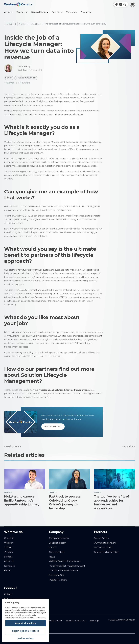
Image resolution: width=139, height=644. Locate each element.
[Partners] (22, 12)
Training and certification (107, 552)
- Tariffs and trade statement (64, 571)
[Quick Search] (125, 4)
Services (8, 557)
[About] (8, 12)
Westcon (9, 543)
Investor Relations (58, 580)
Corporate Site (56, 575)
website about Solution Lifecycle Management (64, 390)
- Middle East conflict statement (65, 561)
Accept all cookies (26, 623)
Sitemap (94, 620)
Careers (53, 547)
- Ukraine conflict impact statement (67, 566)
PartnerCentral (102, 538)
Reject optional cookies (26, 631)
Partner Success (53, 426)
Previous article (13, 446)
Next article (128, 446)
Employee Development (26, 78)
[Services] (57, 12)
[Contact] (86, 12)
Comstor (9, 547)
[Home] (18, 4)
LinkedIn (9, 594)
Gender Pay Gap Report (50, 620)
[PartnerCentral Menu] (132, 4)
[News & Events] (40, 12)
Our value (9, 538)
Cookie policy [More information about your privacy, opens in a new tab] (40, 617)
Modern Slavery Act (76, 620)
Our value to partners (105, 543)
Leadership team (58, 543)
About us (9, 561)
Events (8, 571)
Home (9, 24)
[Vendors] (72, 12)
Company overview (59, 538)
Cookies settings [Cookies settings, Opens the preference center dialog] (26, 638)
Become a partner (103, 547)
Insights (35, 24)
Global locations (57, 552)
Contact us (10, 566)
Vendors (8, 552)
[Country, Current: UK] (121, 4)
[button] (117, 4)
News (22, 24)
